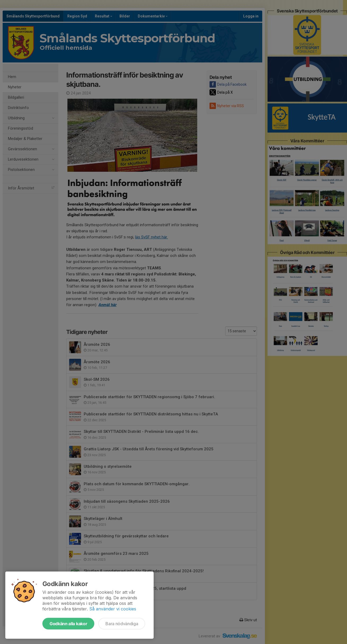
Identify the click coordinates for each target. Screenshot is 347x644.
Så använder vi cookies (113, 609)
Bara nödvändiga (122, 624)
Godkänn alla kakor (68, 624)
